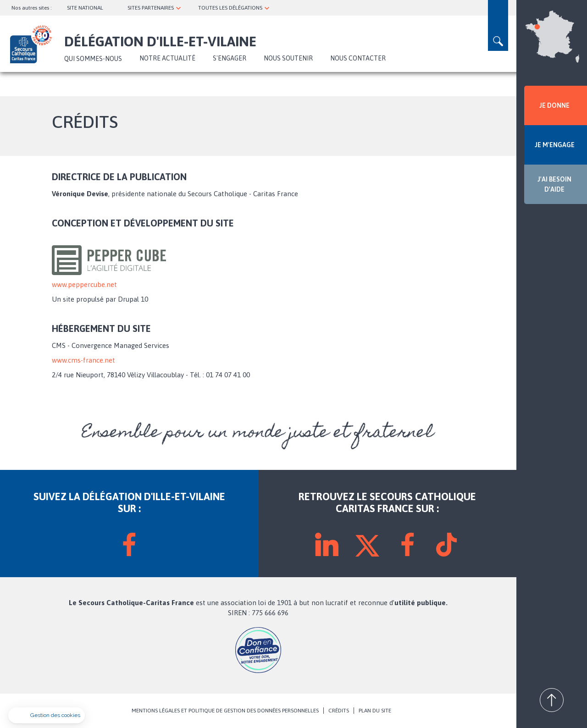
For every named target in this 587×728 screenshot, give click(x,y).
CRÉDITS (339, 711)
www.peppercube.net (84, 284)
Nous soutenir (288, 58)
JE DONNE (554, 105)
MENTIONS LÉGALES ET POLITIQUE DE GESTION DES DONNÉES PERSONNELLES (225, 711)
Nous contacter (358, 58)
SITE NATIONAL (85, 8)
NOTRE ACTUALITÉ (167, 58)
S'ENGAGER (230, 58)
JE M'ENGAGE (555, 145)
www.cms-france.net (83, 360)
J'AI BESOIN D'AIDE (554, 184)
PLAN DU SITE (375, 711)
